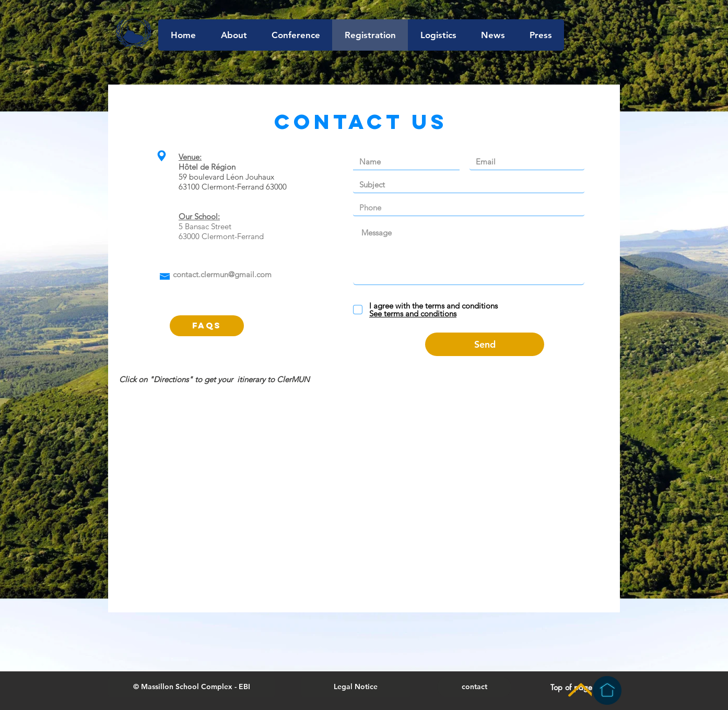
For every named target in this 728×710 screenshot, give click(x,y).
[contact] (474, 687)
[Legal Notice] (356, 687)
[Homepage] (607, 690)
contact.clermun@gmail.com (222, 274)
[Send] (485, 344)
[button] (192, 687)
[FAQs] (207, 326)
